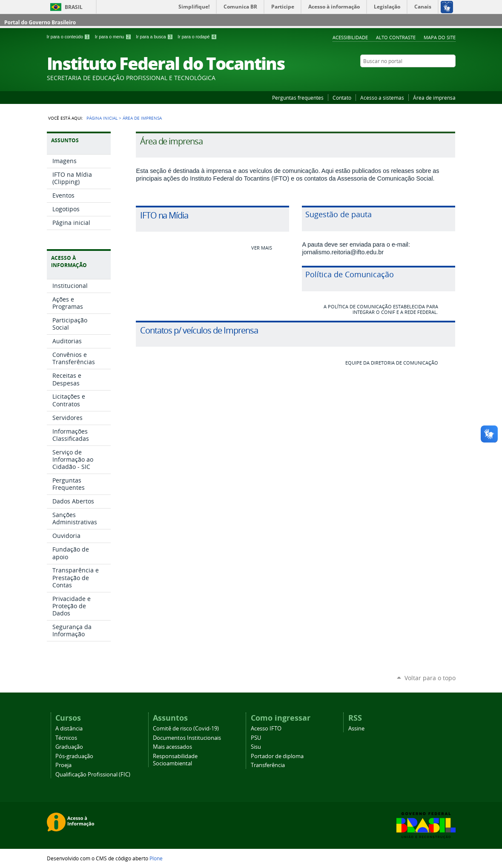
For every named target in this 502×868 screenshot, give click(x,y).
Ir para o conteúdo (69, 37)
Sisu (256, 747)
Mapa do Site (440, 37)
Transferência (268, 765)
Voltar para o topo (430, 678)
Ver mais (262, 248)
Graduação (69, 747)
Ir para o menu (114, 37)
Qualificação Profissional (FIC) (93, 775)
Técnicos (66, 738)
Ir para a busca (155, 37)
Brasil (74, 7)
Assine (356, 729)
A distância (69, 729)
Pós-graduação (74, 756)
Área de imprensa (434, 98)
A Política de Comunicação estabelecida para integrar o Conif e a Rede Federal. (381, 309)
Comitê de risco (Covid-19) (186, 729)
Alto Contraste (396, 37)
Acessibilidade (350, 37)
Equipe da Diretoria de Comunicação (392, 363)
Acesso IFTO (266, 729)
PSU (256, 738)
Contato (342, 98)
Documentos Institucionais (187, 738)
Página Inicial (102, 118)
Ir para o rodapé (197, 37)
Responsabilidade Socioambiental (175, 760)
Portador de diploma (277, 756)
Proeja (63, 765)
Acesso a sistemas (382, 98)
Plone (156, 858)
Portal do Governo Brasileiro (40, 22)
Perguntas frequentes (298, 98)
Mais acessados (172, 747)
